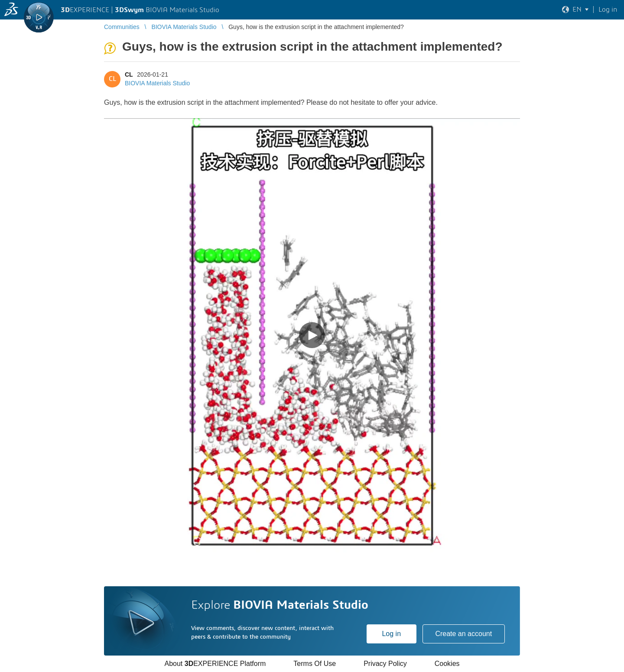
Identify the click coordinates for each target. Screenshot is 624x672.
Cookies (447, 664)
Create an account (463, 634)
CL (129, 74)
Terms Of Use (315, 664)
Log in (391, 634)
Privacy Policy (385, 664)
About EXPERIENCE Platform (215, 664)
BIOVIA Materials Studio (157, 83)
